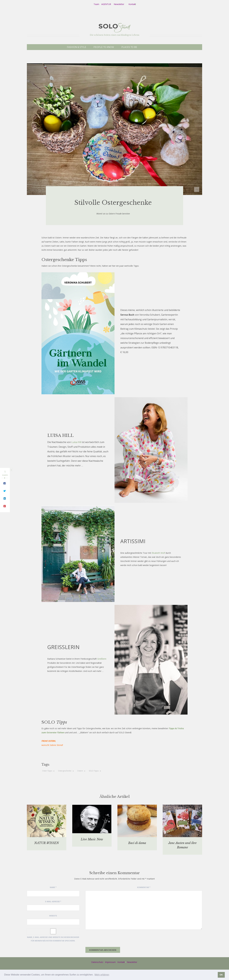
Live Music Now (92, 839)
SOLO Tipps (94, 771)
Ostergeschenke (65, 771)
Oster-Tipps (47, 771)
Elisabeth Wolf (158, 553)
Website (53, 916)
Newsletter (119, 4)
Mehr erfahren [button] (102, 975)
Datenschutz (97, 962)
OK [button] (221, 975)
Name (53, 887)
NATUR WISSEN (47, 843)
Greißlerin (102, 659)
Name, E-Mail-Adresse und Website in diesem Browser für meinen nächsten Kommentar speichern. (53, 939)
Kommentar (144, 887)
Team (96, 4)
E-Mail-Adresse (53, 902)
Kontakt (121, 962)
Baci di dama (137, 843)
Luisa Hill (76, 442)
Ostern (80, 771)
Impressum (110, 962)
